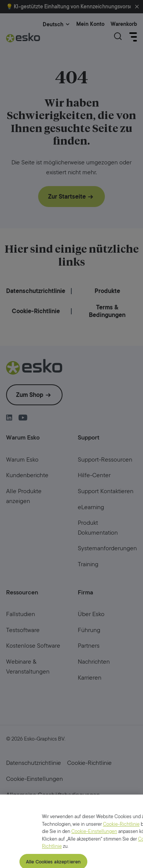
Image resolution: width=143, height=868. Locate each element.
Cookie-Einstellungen (94, 841)
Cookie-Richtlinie (121, 834)
